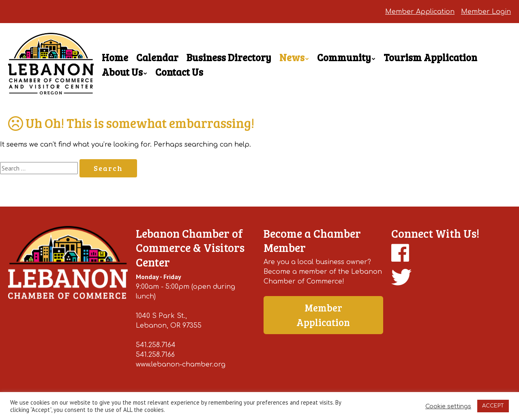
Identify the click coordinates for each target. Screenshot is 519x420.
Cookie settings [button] (448, 406)
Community (344, 57)
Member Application (420, 12)
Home (115, 57)
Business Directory (229, 57)
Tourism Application (430, 57)
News (292, 57)
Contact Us (179, 72)
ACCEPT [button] (493, 406)
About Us (122, 72)
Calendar (157, 57)
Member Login (486, 12)
